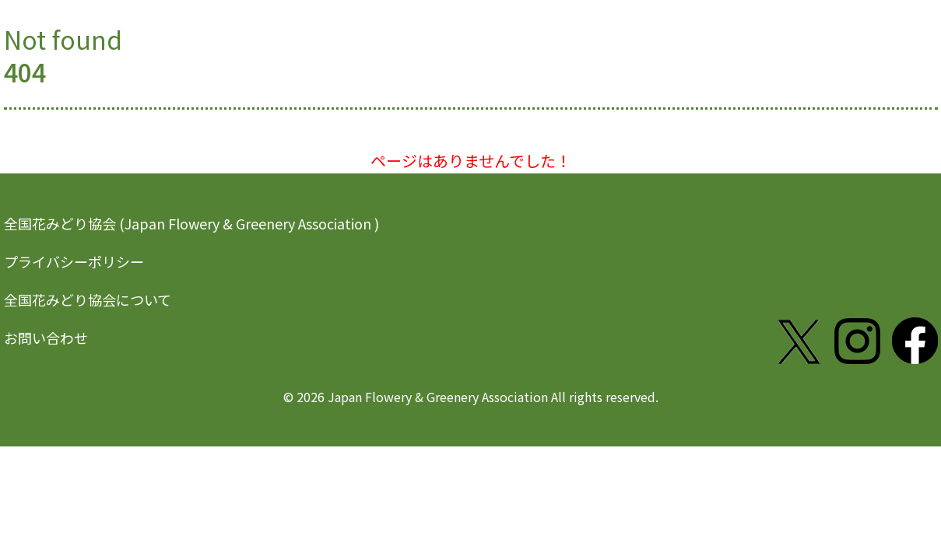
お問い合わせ (46, 338)
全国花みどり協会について (88, 299)
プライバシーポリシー (74, 261)
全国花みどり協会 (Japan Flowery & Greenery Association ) (191, 223)
